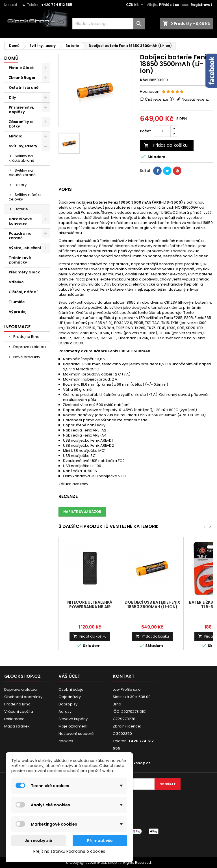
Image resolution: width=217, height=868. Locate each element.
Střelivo (16, 282)
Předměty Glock (24, 272)
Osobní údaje (71, 689)
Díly (12, 97)
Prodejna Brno (26, 337)
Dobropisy (68, 704)
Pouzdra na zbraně (20, 236)
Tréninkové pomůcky (20, 260)
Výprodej (18, 312)
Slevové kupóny (73, 719)
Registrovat (201, 5)
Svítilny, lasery (23, 146)
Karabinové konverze (20, 221)
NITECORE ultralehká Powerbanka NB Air (90, 604)
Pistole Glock (21, 68)
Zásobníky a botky (21, 124)
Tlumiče (17, 302)
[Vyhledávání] (108, 24)
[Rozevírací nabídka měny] (135, 5)
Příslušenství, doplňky (21, 110)
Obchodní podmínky (23, 697)
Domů (11, 58)
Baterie (21, 209)
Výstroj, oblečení (25, 248)
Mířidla (16, 136)
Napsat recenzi (196, 99)
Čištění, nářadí (23, 292)
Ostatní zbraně (24, 88)
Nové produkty (26, 357)
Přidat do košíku (166, 145)
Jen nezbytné (38, 841)
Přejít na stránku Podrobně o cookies (69, 851)
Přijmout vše (100, 841)
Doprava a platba (29, 347)
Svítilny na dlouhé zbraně (22, 173)
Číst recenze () (159, 99)
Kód (144, 80)
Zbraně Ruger (22, 78)
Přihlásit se (169, 5)
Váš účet (69, 676)
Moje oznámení (73, 726)
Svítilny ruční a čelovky (25, 197)
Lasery (21, 185)
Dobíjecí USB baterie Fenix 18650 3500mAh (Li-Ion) (152, 604)
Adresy (65, 712)
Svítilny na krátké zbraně (21, 158)
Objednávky (70, 697)
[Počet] (162, 131)
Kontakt (11, 5)
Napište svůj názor (82, 512)
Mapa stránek (17, 726)
